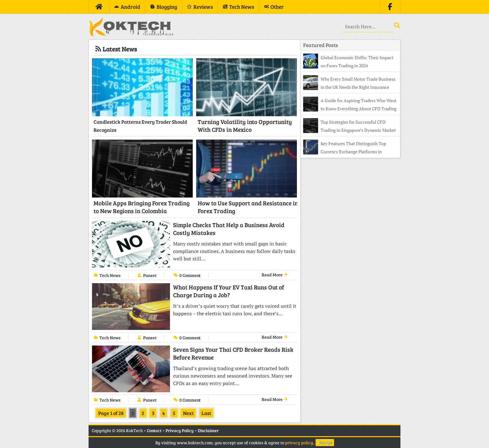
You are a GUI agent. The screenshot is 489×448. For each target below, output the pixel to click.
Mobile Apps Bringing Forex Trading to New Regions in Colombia (142, 207)
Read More (275, 275)
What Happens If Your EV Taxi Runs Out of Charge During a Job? (229, 291)
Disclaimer (208, 430)
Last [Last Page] (206, 413)
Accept (325, 443)
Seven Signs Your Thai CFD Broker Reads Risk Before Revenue (233, 353)
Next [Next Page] (188, 413)
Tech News (110, 275)
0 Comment (190, 275)
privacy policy (299, 443)
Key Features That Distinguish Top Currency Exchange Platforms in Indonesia (345, 152)
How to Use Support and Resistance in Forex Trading (248, 207)
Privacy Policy (180, 430)
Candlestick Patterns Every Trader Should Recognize (140, 126)
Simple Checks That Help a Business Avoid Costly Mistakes (229, 229)
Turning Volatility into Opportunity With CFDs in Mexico (245, 126)
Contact (154, 430)
